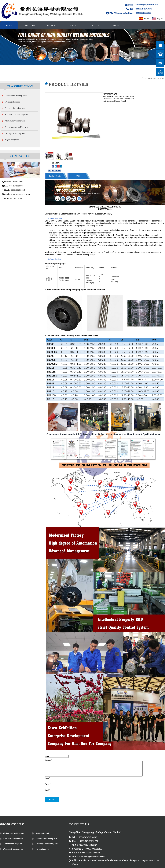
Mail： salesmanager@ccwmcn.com (89, 857)
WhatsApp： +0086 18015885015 (87, 849)
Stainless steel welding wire (46, 839)
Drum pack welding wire (13, 849)
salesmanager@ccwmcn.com (146, 5)
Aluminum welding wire (13, 844)
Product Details (55, 176)
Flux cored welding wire (13, 839)
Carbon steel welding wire (14, 833)
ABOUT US (30, 25)
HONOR (96, 25)
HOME (9, 25)
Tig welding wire (42, 849)
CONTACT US (118, 25)
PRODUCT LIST (12, 824)
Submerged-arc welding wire (47, 844)
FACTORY (75, 25)
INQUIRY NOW (55, 170)
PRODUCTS (53, 25)
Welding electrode (43, 833)
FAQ (78, 176)
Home (144, 78)
